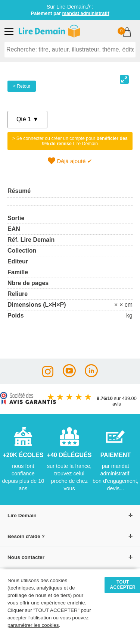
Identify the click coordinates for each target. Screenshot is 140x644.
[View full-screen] (124, 79)
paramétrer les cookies (33, 625)
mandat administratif (86, 13)
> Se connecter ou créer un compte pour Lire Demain (70, 141)
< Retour (22, 86)
